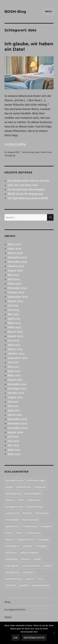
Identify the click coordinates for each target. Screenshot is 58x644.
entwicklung (34, 507)
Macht (10, 539)
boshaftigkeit (33, 494)
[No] (54, 633)
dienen (10, 500)
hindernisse (30, 526)
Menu (48, 11)
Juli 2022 (13, 362)
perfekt (28, 546)
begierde (40, 487)
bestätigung (13, 494)
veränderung (14, 579)
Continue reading (15, 144)
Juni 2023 (13, 340)
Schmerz (11, 553)
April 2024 (14, 319)
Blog (7, 602)
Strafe (37, 559)
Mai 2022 (13, 367)
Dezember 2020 (17, 419)
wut (40, 579)
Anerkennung (14, 480)
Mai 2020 (13, 445)
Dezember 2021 (17, 384)
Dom (21, 500)
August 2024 (15, 301)
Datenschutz (34, 638)
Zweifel (24, 585)
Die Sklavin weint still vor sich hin (28, 181)
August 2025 (15, 270)
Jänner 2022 (15, 380)
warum (30, 579)
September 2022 (18, 358)
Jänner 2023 (15, 349)
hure (49, 152)
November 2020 (17, 424)
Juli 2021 (13, 402)
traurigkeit (12, 566)
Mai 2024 (13, 314)
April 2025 (14, 279)
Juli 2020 (13, 437)
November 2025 (17, 262)
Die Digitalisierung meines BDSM (28, 198)
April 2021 (14, 410)
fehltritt (28, 513)
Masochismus (26, 539)
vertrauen (28, 572)
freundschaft (30, 520)
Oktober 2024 (16, 292)
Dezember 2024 (17, 288)
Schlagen (42, 546)
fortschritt (42, 513)
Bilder (8, 617)
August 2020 (15, 432)
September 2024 (18, 297)
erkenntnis (13, 513)
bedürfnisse (24, 487)
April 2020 (14, 450)
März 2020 (14, 454)
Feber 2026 (15, 249)
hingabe (46, 526)
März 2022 (14, 375)
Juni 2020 (13, 441)
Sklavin (26, 559)
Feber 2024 (14, 327)
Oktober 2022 (16, 354)
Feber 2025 (14, 284)
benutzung (28, 152)
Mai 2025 (13, 275)
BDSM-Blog (15, 12)
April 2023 (14, 345)
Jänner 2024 (15, 332)
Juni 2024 (13, 310)
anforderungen (36, 480)
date (37, 152)
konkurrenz (33, 533)
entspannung (14, 507)
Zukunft (11, 585)
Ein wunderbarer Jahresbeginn (26, 189)
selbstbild (12, 559)
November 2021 (17, 389)
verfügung (10, 155)
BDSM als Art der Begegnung (25, 194)
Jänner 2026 (15, 253)
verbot (47, 566)
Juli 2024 (13, 305)
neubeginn (13, 546)
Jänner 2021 (15, 415)
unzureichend (31, 566)
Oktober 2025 (16, 266)
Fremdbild (12, 520)
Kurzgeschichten (15, 610)
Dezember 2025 (17, 257)
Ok (16, 638)
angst (9, 487)
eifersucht (34, 500)
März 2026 (14, 244)
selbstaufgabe (29, 553)
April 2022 (14, 371)
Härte (19, 533)
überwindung (40, 585)
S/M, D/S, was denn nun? (23, 185)
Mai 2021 (13, 406)
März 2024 (14, 323)
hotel (43, 152)
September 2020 (18, 428)
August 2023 (15, 336)
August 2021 (15, 397)
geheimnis (12, 526)
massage (43, 539)
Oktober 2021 (16, 393)
